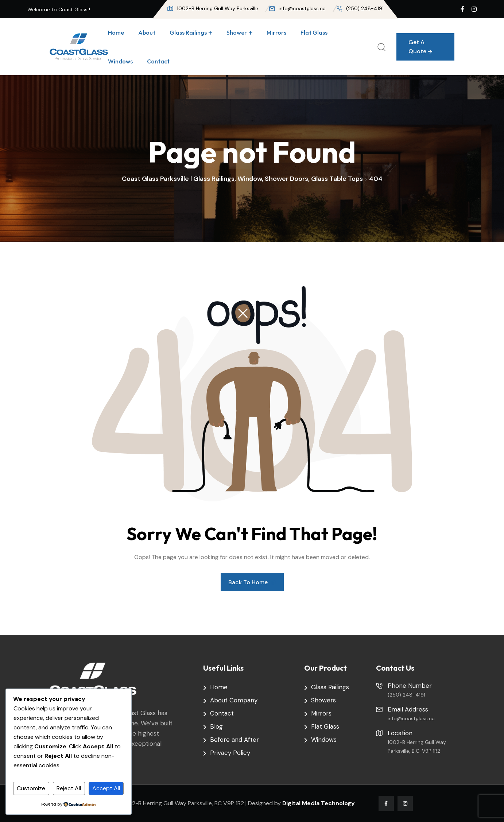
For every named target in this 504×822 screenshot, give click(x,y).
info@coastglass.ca (297, 8)
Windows (120, 61)
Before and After (234, 740)
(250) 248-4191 (360, 8)
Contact (158, 61)
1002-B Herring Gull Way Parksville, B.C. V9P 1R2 (417, 747)
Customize (31, 788)
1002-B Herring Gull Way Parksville (213, 8)
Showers (323, 700)
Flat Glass (314, 32)
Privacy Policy (230, 753)
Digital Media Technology (319, 803)
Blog (216, 726)
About (147, 32)
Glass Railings (188, 32)
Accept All (106, 788)
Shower (237, 32)
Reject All (69, 788)
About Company (234, 700)
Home (116, 32)
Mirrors (276, 32)
